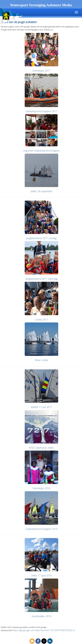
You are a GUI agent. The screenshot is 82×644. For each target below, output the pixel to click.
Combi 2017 (41, 320)
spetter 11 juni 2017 (41, 407)
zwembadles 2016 (41, 616)
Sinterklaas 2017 (41, 71)
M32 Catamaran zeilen (41, 448)
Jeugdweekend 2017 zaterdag (41, 279)
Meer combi (41, 360)
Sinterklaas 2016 (41, 488)
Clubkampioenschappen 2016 (41, 529)
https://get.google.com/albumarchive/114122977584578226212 (44, 630)
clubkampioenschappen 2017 (41, 111)
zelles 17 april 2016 (41, 576)
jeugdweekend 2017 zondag (41, 238)
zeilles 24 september (41, 191)
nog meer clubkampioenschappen (41, 151)
